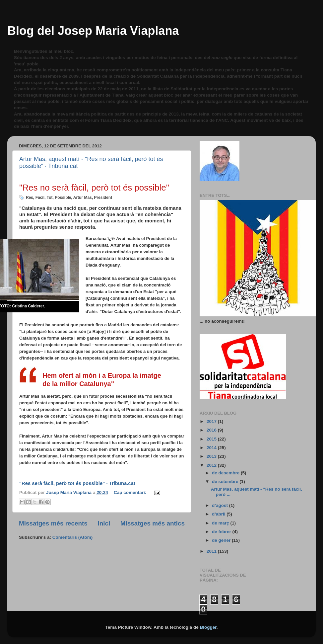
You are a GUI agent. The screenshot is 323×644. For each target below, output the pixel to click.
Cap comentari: (131, 492)
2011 (212, 551)
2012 (212, 465)
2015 (212, 439)
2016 (212, 430)
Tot (50, 198)
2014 (212, 448)
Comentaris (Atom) (73, 537)
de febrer (222, 532)
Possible (63, 198)
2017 (212, 421)
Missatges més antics (153, 523)
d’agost (221, 505)
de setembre (226, 482)
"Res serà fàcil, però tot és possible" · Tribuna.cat (77, 483)
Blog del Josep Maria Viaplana (93, 31)
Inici (104, 523)
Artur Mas (83, 198)
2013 (212, 456)
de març (221, 523)
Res (30, 198)
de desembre (226, 473)
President (103, 198)
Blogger (208, 627)
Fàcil (40, 198)
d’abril (219, 514)
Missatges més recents (53, 523)
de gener (222, 540)
